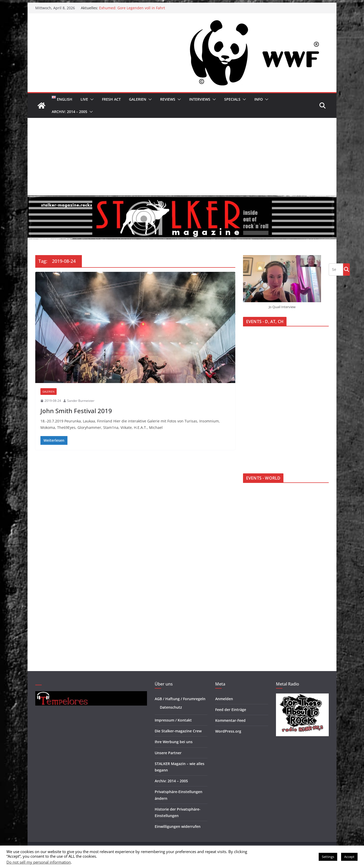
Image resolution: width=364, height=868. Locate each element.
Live (84, 99)
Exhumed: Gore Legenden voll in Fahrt (132, 8)
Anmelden (224, 699)
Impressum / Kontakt (173, 720)
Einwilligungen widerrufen (178, 826)
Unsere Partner (168, 753)
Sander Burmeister (81, 401)
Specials (232, 99)
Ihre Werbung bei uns (174, 742)
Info (259, 99)
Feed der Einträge (231, 710)
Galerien (138, 99)
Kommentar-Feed (230, 720)
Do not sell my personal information (39, 862)
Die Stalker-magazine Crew (178, 731)
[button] (91, 99)
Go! (346, 269)
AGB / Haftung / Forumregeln (180, 699)
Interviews (200, 99)
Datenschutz (171, 707)
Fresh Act (111, 99)
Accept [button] (349, 857)
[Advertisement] (182, 157)
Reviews (168, 99)
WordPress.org (228, 731)
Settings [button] (328, 857)
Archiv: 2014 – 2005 (70, 112)
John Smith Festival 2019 (76, 411)
